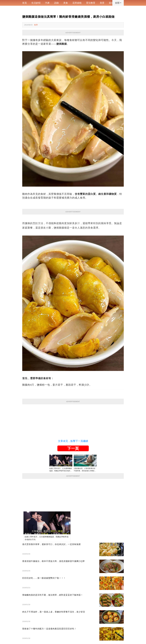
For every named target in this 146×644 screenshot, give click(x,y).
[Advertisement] (73, 420)
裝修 (111, 3)
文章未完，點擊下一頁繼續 (73, 441)
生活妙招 (36, 3)
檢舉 (36, 25)
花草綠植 (77, 3)
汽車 (47, 3)
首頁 (25, 3)
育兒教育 (91, 3)
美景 (102, 3)
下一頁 (73, 448)
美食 (66, 3)
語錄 (56, 3)
